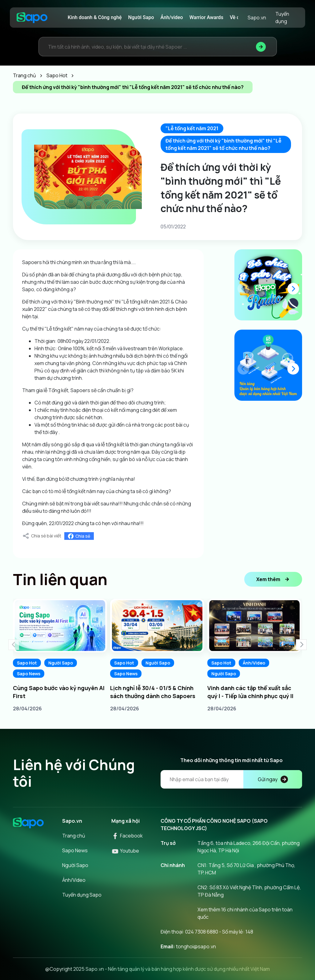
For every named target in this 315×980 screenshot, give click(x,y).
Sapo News (29, 674)
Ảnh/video (172, 17)
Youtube (125, 851)
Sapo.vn (257, 18)
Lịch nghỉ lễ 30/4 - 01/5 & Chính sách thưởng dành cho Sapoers (153, 692)
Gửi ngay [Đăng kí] (273, 779)
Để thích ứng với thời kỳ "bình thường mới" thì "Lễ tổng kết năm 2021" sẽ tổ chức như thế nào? (223, 144)
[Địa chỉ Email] (231, 779)
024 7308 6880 (202, 932)
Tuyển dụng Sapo (82, 895)
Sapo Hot (27, 663)
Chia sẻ (79, 536)
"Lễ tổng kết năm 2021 (192, 128)
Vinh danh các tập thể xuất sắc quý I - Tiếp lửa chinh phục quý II (250, 692)
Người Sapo (141, 17)
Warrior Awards (206, 17)
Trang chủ (74, 836)
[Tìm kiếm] (261, 47)
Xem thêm (273, 579)
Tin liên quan (60, 579)
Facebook (127, 836)
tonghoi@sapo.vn (196, 946)
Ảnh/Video (254, 663)
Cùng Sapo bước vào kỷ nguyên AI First (59, 692)
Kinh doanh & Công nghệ (95, 17)
